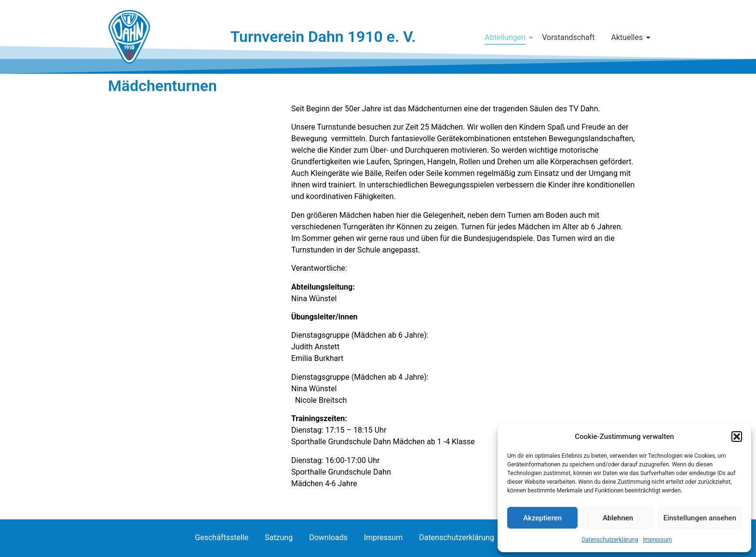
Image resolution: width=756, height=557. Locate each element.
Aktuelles (629, 37)
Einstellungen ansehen (700, 518)
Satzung (279, 537)
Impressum (657, 540)
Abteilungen (507, 37)
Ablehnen (618, 518)
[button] (737, 437)
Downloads (328, 537)
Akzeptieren (542, 518)
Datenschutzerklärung (610, 540)
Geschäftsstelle (222, 537)
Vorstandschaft (568, 37)
